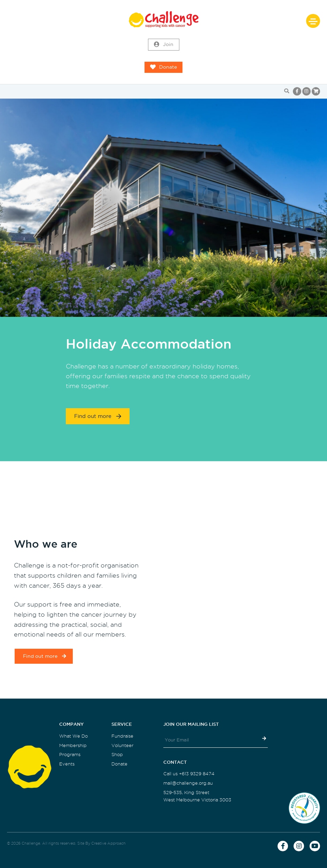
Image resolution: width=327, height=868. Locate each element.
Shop (117, 755)
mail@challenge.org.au (188, 783)
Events (67, 764)
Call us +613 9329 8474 (189, 774)
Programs (70, 755)
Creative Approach (108, 843)
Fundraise (122, 736)
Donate (163, 67)
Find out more (98, 416)
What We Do (73, 736)
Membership (73, 745)
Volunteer (122, 745)
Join (164, 45)
